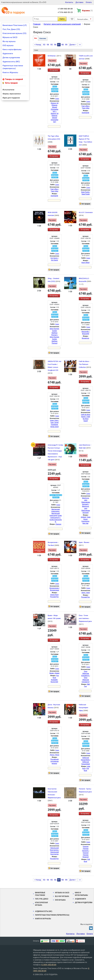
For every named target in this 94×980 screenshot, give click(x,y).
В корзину (54, 70)
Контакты (69, 2)
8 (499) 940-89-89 (49, 965)
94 (48, 45)
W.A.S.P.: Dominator (86, 212)
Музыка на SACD (10, 37)
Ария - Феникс (84, 542)
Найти (62, 19)
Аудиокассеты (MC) (11, 62)
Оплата (89, 2)
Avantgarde (85, 113)
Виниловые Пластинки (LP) (15, 25)
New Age (85, 523)
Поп (85, 686)
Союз (57, 99)
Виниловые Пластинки (40, 894)
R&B (88, 684)
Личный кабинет (83, 19)
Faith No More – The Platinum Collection (85, 364)
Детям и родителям (11, 58)
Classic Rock (54, 595)
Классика (43, 38)
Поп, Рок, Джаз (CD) (11, 29)
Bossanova (85, 338)
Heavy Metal (85, 263)
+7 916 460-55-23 (65, 12)
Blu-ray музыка (9, 41)
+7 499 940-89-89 (65, 9)
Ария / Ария (86, 593)
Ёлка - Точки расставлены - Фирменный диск (85, 618)
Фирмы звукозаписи (12, 94)
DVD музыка (8, 45)
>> (80, 45)
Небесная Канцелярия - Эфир (84, 708)
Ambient (84, 517)
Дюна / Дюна (55, 755)
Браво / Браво (55, 673)
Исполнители (8, 90)
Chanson (58, 524)
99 (66, 45)
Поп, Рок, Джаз (42, 899)
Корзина (87, 11)
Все (36, 38)
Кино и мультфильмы (12, 49)
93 (44, 45)
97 (59, 45)
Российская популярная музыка (55, 761)
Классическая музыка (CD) (15, 33)
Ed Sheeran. (52, 56)
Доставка (79, 2)
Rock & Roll (54, 682)
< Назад (38, 45)
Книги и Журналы (10, 72)
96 (55, 45)
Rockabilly (54, 680)
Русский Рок (54, 597)
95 (52, 45)
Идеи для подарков (11, 98)
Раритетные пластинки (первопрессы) (13, 67)
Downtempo (85, 521)
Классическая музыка (41, 904)
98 (63, 45)
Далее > (73, 45)
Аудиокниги (8, 54)
